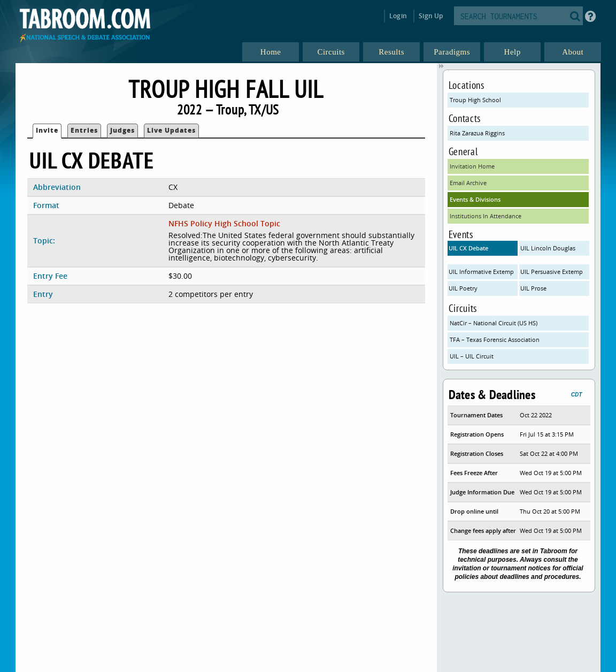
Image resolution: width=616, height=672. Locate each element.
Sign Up (431, 16)
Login (398, 16)
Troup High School (475, 100)
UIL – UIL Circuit (472, 356)
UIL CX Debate (468, 248)
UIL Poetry (463, 288)
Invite (47, 130)
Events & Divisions (475, 199)
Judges (122, 130)
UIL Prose (533, 288)
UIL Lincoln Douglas (548, 248)
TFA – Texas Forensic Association (495, 339)
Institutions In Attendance (486, 216)
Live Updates (171, 130)
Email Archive (468, 183)
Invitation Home (472, 166)
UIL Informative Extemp (481, 272)
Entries (84, 130)
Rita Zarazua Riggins (477, 133)
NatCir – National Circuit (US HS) (494, 323)
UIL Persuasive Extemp (552, 272)
